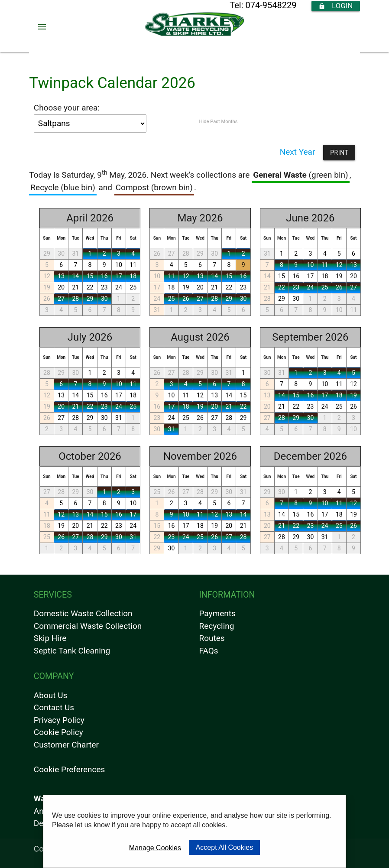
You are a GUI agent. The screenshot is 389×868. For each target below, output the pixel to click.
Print (339, 153)
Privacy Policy (59, 720)
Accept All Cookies (225, 847)
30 (61, 254)
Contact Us (54, 707)
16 (104, 276)
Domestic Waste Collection (83, 613)
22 (90, 287)
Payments (217, 613)
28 (75, 299)
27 (61, 299)
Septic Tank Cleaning (72, 651)
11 (133, 265)
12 (47, 276)
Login (336, 6)
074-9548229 (271, 5)
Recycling (216, 626)
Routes (212, 638)
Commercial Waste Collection (88, 626)
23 (104, 287)
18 (133, 276)
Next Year (298, 152)
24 (119, 287)
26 (47, 299)
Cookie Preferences (70, 769)
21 (75, 287)
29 (47, 254)
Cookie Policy (58, 732)
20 (61, 287)
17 (119, 276)
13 (61, 276)
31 (75, 254)
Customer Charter (66, 745)
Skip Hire (50, 638)
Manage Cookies (155, 848)
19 (47, 287)
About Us (50, 695)
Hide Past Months (218, 122)
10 (119, 265)
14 (75, 276)
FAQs (208, 651)
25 (133, 287)
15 (90, 276)
